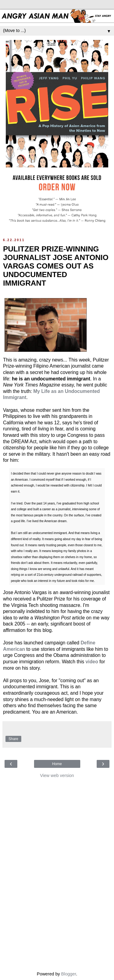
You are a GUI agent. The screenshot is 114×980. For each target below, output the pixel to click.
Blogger (69, 974)
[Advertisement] (57, 873)
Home (57, 764)
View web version (57, 775)
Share (13, 739)
